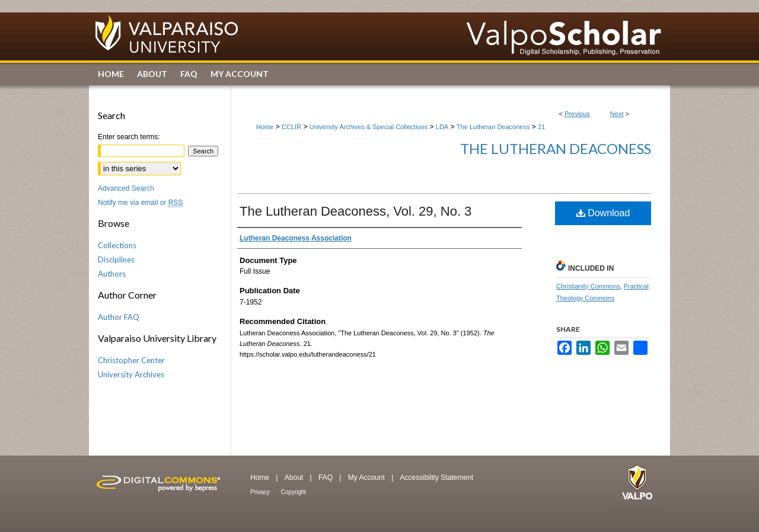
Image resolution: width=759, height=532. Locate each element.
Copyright (294, 492)
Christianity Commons (588, 286)
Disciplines (116, 259)
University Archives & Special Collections (369, 127)
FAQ (326, 477)
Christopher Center (131, 360)
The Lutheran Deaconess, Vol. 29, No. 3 (355, 211)
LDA (442, 127)
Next (617, 114)
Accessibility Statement (437, 477)
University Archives (131, 374)
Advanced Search (126, 188)
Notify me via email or (140, 203)
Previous (577, 114)
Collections (117, 245)
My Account (367, 477)
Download (603, 213)
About (295, 477)
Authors (112, 274)
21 (541, 127)
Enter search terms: (129, 137)
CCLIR (291, 127)
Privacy (261, 492)
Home (265, 127)
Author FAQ (119, 317)
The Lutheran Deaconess (493, 127)
